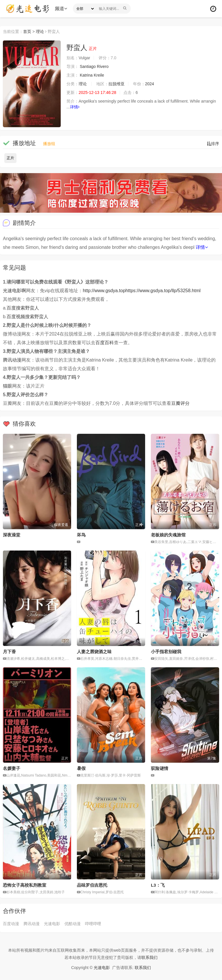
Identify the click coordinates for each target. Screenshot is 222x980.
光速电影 (52, 924)
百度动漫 (11, 924)
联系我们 (149, 957)
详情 (75, 107)
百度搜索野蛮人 (23, 308)
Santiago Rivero (94, 66)
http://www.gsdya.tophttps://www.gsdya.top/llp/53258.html (141, 291)
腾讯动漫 (12, 360)
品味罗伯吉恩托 (92, 885)
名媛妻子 (12, 768)
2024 (150, 84)
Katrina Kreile (92, 75)
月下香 (9, 652)
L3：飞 (158, 885)
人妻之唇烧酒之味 (94, 652)
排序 (213, 144)
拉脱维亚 (116, 84)
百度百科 (105, 343)
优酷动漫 (73, 924)
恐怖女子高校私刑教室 (25, 885)
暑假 (81, 768)
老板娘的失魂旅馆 (168, 535)
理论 (40, 32)
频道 (61, 9)
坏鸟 (81, 535)
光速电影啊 (14, 291)
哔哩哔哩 (93, 924)
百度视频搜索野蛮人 (27, 317)
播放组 (49, 144)
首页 (27, 32)
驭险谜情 (160, 768)
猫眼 (8, 386)
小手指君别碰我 (166, 652)
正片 (10, 158)
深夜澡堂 (12, 535)
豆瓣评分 (180, 403)
